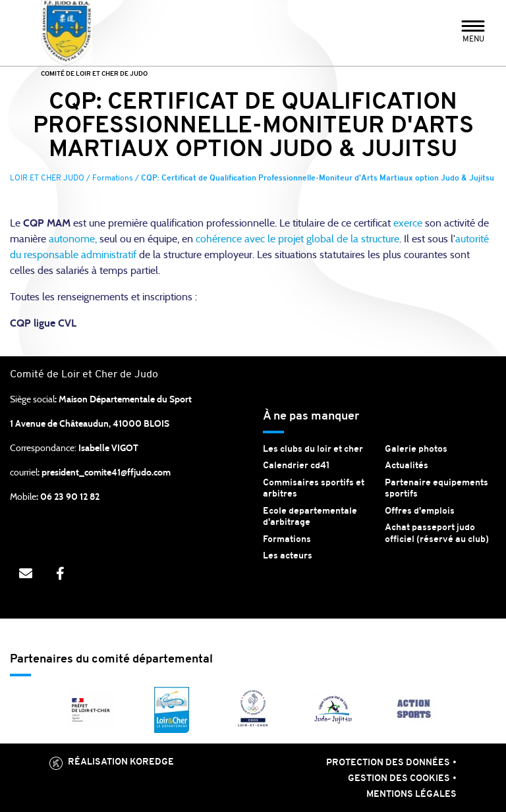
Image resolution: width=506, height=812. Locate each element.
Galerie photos (416, 449)
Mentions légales (411, 795)
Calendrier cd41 (296, 466)
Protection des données (388, 763)
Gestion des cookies (399, 779)
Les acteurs (288, 556)
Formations (287, 540)
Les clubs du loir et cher (313, 449)
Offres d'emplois (420, 511)
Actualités (407, 466)
